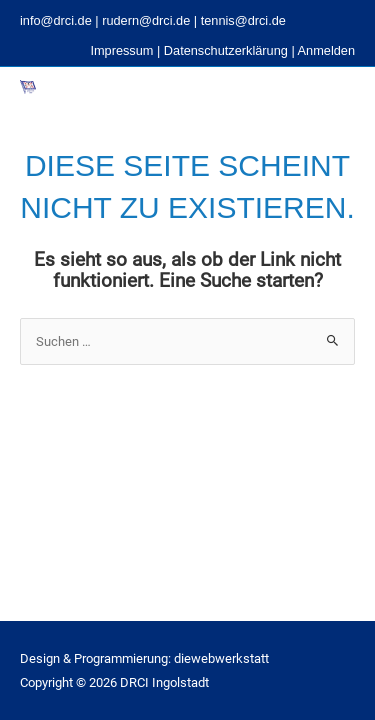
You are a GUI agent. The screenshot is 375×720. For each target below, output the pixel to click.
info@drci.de (56, 20)
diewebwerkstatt (221, 658)
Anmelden (326, 50)
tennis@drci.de (243, 20)
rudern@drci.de (146, 20)
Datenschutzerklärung (226, 50)
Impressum (121, 50)
